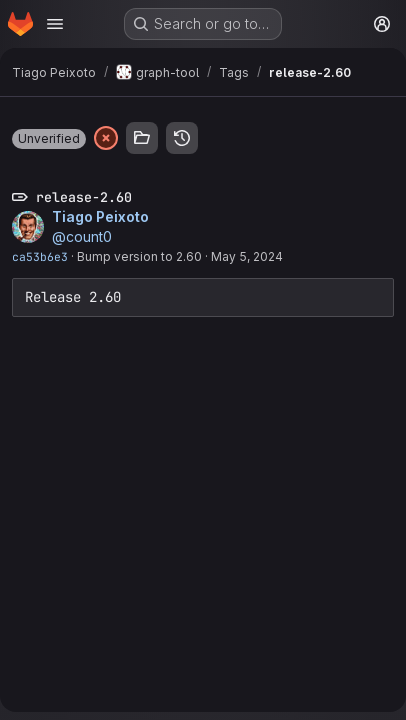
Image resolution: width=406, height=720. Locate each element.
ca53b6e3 (40, 256)
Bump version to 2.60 (139, 256)
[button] (49, 139)
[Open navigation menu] (55, 24)
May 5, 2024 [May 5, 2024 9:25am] (247, 256)
